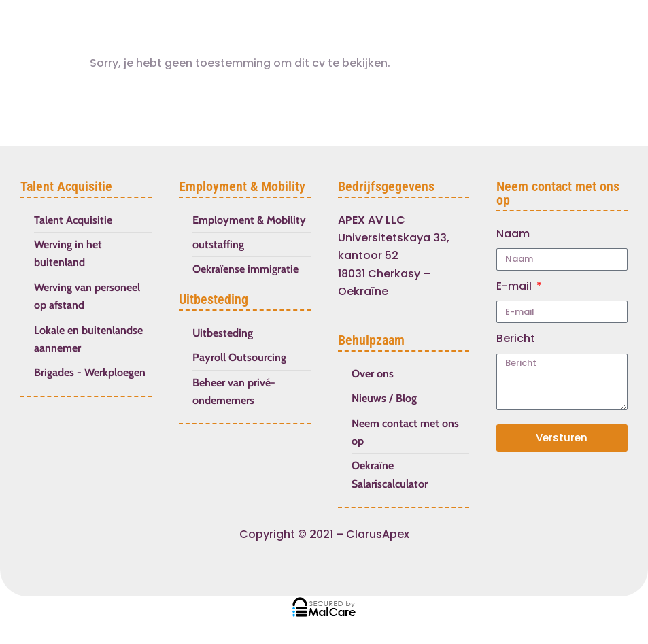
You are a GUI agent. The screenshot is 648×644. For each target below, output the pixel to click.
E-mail (515, 286)
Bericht (516, 338)
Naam (513, 234)
